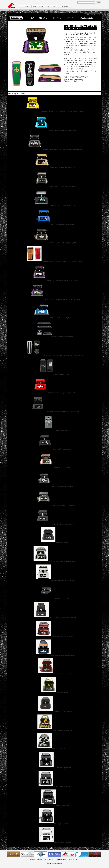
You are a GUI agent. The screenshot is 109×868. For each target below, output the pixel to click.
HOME (11, 10)
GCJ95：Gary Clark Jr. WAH (54, 468)
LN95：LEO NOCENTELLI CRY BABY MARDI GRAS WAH (54, 299)
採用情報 (40, 860)
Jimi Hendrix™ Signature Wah (55, 712)
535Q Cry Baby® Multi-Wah (54, 824)
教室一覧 (14, 854)
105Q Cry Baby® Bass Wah (54, 843)
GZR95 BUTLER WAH (54, 543)
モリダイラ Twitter (81, 854)
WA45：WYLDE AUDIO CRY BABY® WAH (54, 187)
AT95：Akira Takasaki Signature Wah (55, 224)
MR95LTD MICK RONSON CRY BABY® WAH (54, 130)
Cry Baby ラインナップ (18, 94)
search (99, 3)
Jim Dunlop (17, 10)
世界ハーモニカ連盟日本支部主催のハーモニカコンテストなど (41, 854)
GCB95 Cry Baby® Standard (54, 787)
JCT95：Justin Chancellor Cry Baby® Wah (54, 318)
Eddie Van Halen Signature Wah (54, 730)
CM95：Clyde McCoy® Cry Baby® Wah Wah (54, 618)
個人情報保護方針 (62, 860)
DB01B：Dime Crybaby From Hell (55, 487)
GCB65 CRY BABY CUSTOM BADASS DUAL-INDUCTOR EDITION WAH (54, 355)
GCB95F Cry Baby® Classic (54, 768)
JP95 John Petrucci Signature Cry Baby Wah (54, 562)
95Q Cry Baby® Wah (54, 805)
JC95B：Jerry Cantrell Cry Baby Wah (55, 505)
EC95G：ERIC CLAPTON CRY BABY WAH (54, 168)
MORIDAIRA (11, 5)
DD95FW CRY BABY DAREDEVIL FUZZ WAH (54, 205)
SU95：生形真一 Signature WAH (54, 449)
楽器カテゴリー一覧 (38, 6)
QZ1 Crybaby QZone (54, 430)
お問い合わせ (64, 6)
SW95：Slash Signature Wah (54, 674)
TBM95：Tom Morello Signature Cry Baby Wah (55, 393)
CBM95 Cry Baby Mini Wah (54, 599)
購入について (51, 6)
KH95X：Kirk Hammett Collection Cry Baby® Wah (54, 280)
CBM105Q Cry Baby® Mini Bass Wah (54, 580)
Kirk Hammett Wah (54, 693)
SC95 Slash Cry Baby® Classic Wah (54, 637)
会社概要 (32, 860)
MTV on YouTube (68, 854)
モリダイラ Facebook (54, 854)
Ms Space (95, 854)
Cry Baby (25, 10)
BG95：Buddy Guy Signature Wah (54, 749)
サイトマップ (73, 860)
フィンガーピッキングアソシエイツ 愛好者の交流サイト (27, 854)
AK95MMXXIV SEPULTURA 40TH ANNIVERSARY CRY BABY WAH (54, 149)
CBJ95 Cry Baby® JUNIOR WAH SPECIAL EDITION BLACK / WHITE (54, 262)
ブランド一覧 (24, 6)
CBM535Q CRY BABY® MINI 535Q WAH (54, 524)
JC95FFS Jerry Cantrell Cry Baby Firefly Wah (54, 243)
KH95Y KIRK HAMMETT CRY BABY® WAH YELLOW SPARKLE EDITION (54, 112)
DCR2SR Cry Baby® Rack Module (54, 337)
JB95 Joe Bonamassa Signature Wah (54, 655)
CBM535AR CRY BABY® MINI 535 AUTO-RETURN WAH (55, 412)
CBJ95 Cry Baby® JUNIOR (55, 374)
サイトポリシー (50, 860)
